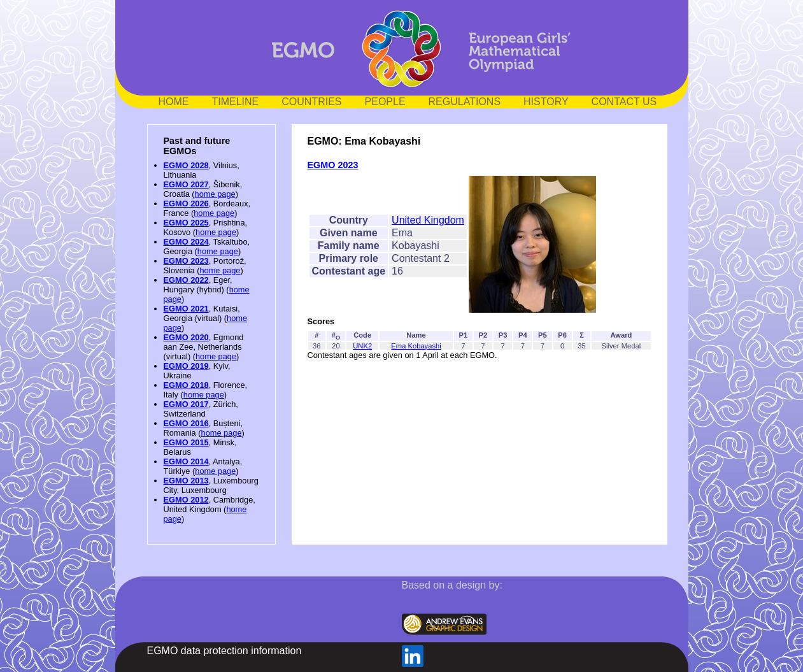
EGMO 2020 (186, 337)
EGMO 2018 (186, 385)
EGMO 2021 (186, 309)
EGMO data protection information (224, 651)
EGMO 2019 (186, 366)
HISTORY (546, 102)
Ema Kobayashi (416, 346)
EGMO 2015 (186, 442)
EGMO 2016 (186, 423)
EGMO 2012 (186, 500)
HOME (174, 102)
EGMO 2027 (186, 184)
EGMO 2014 (186, 461)
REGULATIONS (465, 102)
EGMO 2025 (186, 223)
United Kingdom (428, 220)
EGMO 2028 (186, 165)
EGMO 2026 (186, 204)
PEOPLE (385, 102)
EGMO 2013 (186, 481)
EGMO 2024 (186, 242)
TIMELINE (236, 102)
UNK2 (362, 346)
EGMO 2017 (186, 404)
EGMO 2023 (186, 261)
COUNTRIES (311, 102)
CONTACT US (624, 102)
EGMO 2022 (186, 280)
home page (215, 194)
